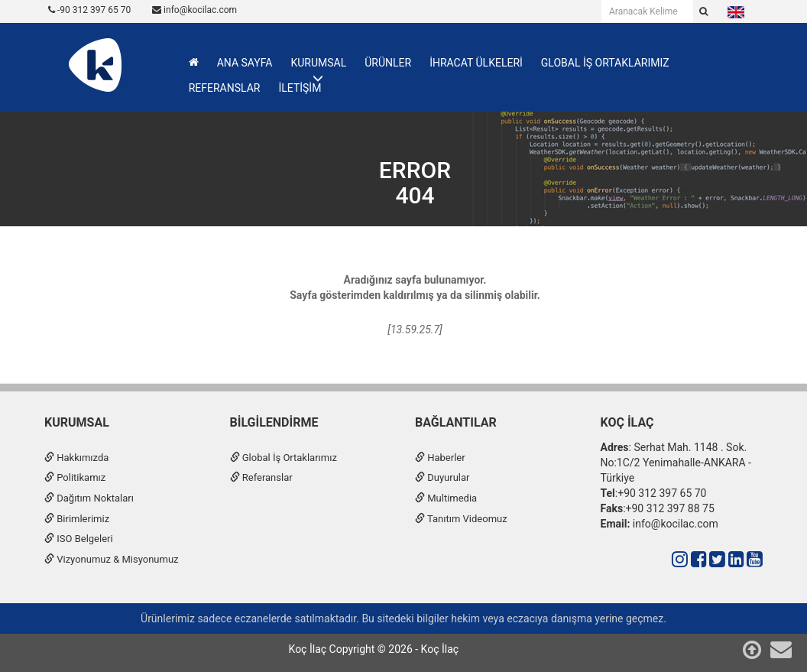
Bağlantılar (456, 422)
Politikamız (75, 477)
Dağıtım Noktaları (89, 498)
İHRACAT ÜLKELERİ (476, 63)
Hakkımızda (76, 458)
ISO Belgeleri (79, 539)
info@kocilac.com (194, 10)
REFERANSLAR (225, 88)
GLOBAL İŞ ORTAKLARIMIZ (605, 63)
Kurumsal (77, 422)
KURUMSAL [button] (318, 63)
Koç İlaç (627, 422)
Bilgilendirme (274, 422)
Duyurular (442, 477)
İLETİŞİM (300, 88)
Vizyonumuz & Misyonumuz (112, 559)
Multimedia (446, 498)
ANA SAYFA (245, 63)
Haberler (440, 458)
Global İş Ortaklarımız (284, 458)
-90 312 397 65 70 (89, 10)
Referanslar (261, 477)
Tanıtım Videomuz (461, 519)
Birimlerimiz (77, 519)
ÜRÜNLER (388, 63)
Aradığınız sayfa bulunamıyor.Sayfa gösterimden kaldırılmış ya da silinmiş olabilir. (415, 287)
